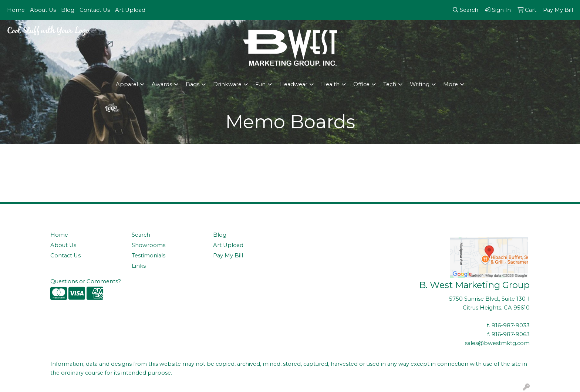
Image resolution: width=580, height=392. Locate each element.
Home (16, 10)
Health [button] (330, 84)
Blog (68, 10)
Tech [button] (390, 84)
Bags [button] (193, 84)
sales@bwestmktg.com (497, 343)
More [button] (451, 84)
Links (139, 266)
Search (141, 235)
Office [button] (361, 84)
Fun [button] (260, 84)
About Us (43, 10)
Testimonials (149, 256)
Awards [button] (162, 84)
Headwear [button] (293, 84)
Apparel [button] (127, 84)
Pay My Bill (228, 256)
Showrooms (149, 245)
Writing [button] (420, 84)
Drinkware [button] (227, 84)
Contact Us (95, 10)
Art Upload (130, 10)
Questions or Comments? (86, 281)
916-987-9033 (511, 325)
